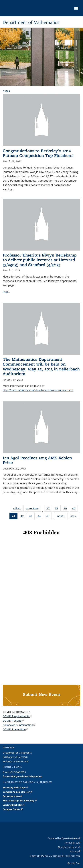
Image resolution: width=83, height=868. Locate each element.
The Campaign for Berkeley (20, 801)
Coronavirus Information (19, 725)
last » (74, 516)
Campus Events (13, 809)
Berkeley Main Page (15, 788)
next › (62, 516)
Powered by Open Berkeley (64, 838)
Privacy (75, 851)
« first (18, 508)
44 (40, 517)
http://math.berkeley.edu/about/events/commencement (38, 390)
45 (49, 517)
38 (58, 509)
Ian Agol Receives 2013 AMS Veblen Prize (37, 460)
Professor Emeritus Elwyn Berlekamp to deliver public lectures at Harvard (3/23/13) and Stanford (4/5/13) (40, 260)
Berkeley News (12, 796)
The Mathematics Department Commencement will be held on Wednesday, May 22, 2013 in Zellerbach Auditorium (41, 366)
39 (66, 509)
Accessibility (73, 843)
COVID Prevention (15, 729)
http (5, 292)
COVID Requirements (17, 716)
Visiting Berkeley (14, 805)
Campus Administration (18, 792)
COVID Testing (13, 721)
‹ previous (33, 508)
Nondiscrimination (69, 847)
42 (23, 517)
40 (75, 509)
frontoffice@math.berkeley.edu (22, 776)
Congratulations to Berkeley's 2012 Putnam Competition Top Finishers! (38, 153)
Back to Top (74, 863)
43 (32, 517)
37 (49, 509)
